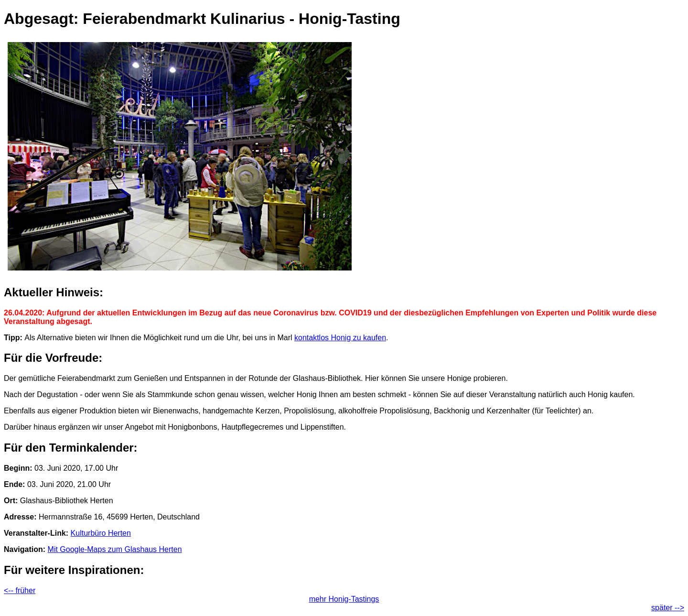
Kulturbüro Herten (101, 533)
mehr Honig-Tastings (344, 599)
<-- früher (20, 590)
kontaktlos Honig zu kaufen (340, 338)
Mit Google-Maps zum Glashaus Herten (115, 549)
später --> (668, 608)
